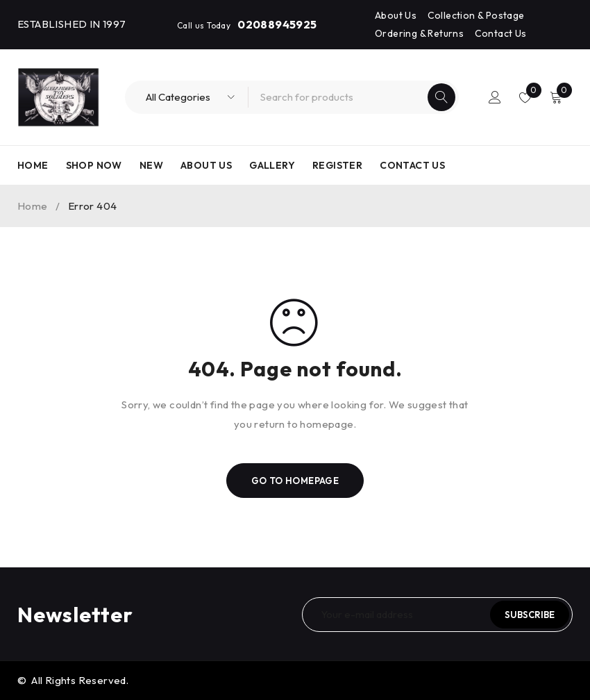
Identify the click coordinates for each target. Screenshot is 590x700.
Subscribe (530, 615)
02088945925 (277, 24)
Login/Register (494, 97)
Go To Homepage (295, 481)
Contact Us (501, 33)
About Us (396, 15)
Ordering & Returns (419, 33)
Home (33, 206)
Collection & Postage (476, 15)
